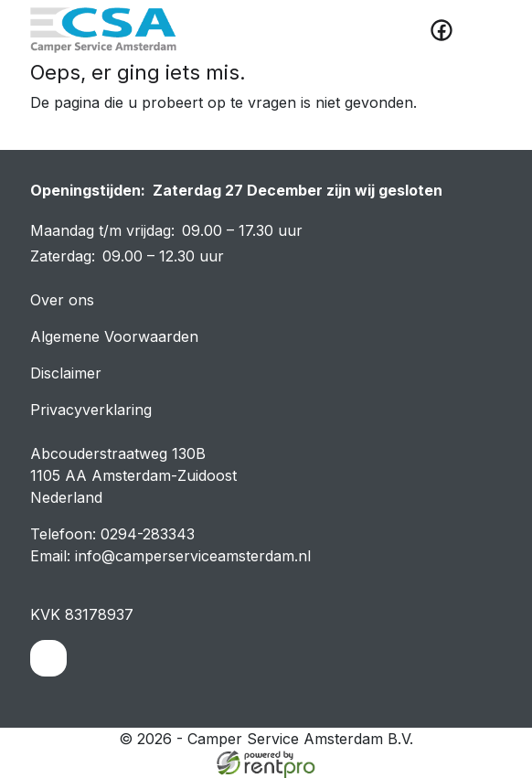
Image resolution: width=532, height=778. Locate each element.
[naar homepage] (103, 30)
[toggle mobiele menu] (482, 30)
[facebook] (442, 30)
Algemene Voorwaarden (114, 336)
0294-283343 (148, 534)
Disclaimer (66, 373)
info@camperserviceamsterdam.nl (193, 556)
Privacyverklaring (91, 410)
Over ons (62, 300)
